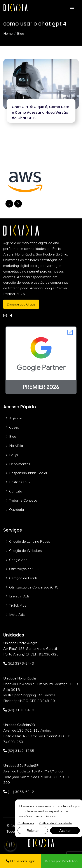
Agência (16, 418)
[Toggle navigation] (72, 7)
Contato (16, 491)
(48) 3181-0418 (19, 710)
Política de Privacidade (55, 823)
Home (8, 33)
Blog (13, 436)
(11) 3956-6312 (19, 792)
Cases (14, 427)
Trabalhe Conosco (23, 500)
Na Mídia (16, 446)
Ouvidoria (17, 509)
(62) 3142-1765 (19, 751)
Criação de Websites (25, 551)
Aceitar (65, 830)
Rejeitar (33, 830)
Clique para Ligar (21, 861)
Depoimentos (20, 464)
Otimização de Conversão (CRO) (34, 587)
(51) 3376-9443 (19, 663)
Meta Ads (17, 614)
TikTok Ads (18, 605)
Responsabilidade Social (28, 473)
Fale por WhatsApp (62, 861)
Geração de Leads (23, 578)
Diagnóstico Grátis (21, 304)
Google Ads (18, 560)
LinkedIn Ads (19, 596)
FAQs (14, 455)
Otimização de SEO (24, 569)
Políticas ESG (20, 482)
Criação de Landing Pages (30, 541)
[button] (18, 204)
